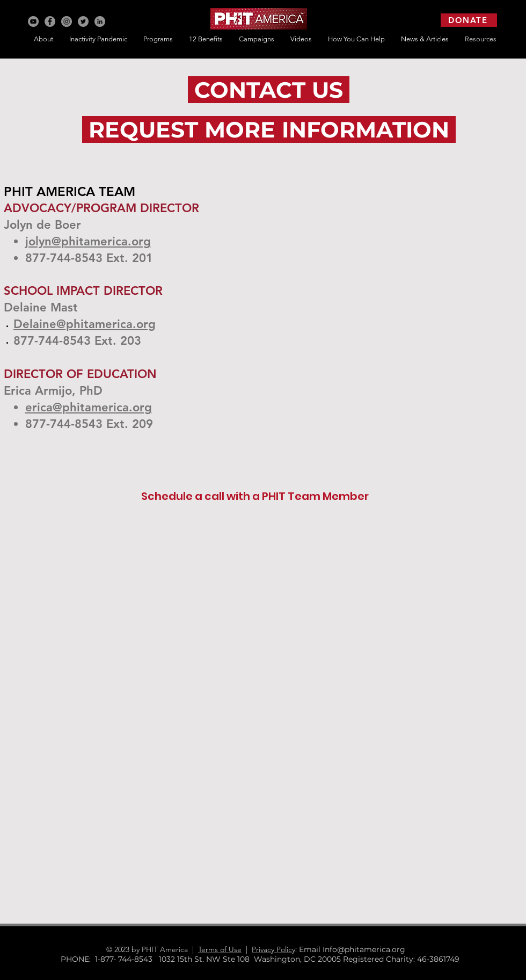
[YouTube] (33, 21)
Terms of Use (220, 949)
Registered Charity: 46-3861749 (401, 959)
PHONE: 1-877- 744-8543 (110, 959)
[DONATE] (469, 20)
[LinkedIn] (100, 21)
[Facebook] (50, 21)
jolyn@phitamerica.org (88, 241)
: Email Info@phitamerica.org (355, 949)
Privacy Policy (273, 949)
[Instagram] (67, 21)
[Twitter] (83, 21)
